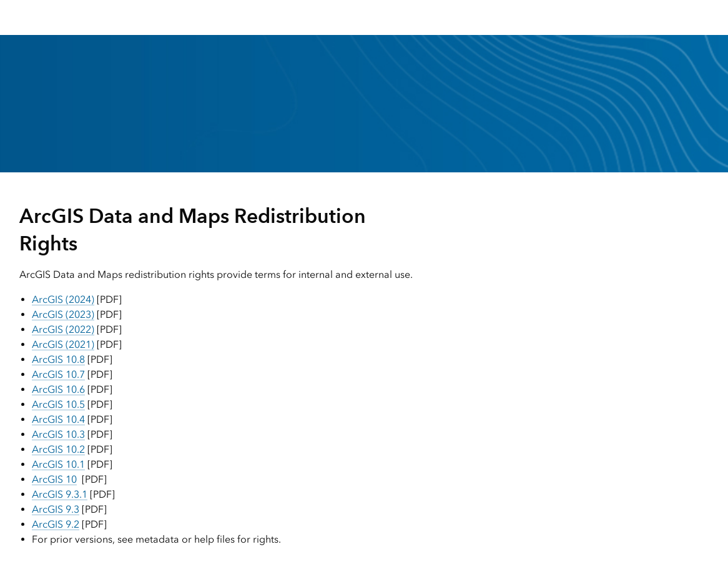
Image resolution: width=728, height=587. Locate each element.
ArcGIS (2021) (63, 344)
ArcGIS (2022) (63, 329)
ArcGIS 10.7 (58, 374)
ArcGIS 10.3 (58, 434)
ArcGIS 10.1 (58, 464)
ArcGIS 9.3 (56, 509)
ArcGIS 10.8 (58, 359)
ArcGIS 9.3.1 (60, 494)
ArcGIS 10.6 (58, 389)
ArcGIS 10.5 (58, 404)
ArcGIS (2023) (63, 314)
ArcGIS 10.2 (58, 449)
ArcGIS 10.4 (58, 419)
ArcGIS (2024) (63, 299)
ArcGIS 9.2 (56, 524)
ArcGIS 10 (54, 479)
